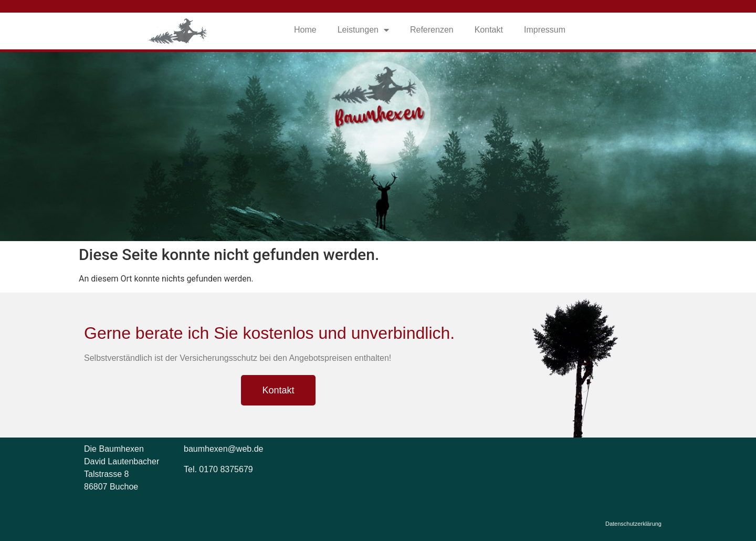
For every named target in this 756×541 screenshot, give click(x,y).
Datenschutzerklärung (633, 524)
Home (305, 30)
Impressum (545, 30)
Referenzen (432, 30)
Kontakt (489, 30)
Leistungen (363, 30)
